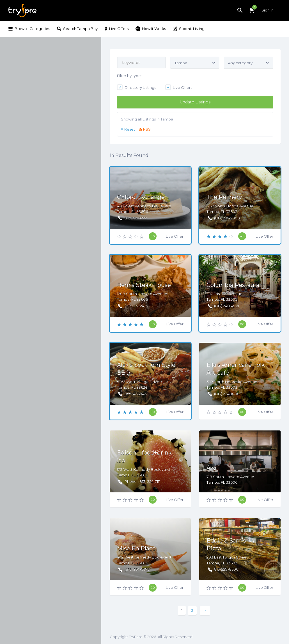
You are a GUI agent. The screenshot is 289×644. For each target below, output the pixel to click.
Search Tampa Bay (80, 29)
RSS (147, 129)
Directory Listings (137, 87)
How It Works (154, 29)
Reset (130, 129)
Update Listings (195, 102)
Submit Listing (192, 29)
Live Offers (119, 29)
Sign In (268, 10)
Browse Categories (32, 29)
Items (253, 7)
